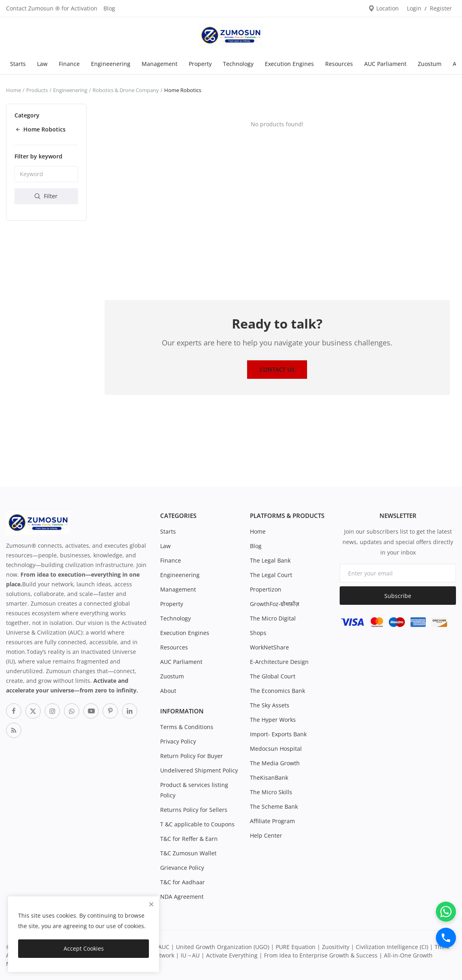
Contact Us (277, 369)
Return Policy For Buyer (192, 756)
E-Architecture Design (279, 662)
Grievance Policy (182, 868)
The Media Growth (275, 763)
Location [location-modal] (384, 8)
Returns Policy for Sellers (194, 810)
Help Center (266, 835)
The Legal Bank (270, 560)
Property (200, 64)
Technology (238, 64)
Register (441, 8)
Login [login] (414, 8)
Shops (258, 633)
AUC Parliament (385, 64)
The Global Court (273, 676)
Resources (339, 64)
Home (13, 90)
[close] (151, 904)
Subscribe (398, 596)
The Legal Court (271, 575)
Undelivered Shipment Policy (199, 770)
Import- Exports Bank (278, 734)
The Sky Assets (270, 705)
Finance (69, 64)
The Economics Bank (277, 691)
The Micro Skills (271, 792)
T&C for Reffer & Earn (189, 839)
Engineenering (111, 64)
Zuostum (430, 64)
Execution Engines (289, 64)
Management (160, 64)
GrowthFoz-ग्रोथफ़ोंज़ (274, 604)
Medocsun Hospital (276, 749)
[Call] (446, 938)
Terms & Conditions (187, 727)
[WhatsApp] (446, 912)
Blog (109, 8)
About (168, 691)
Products (37, 90)
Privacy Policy (178, 741)
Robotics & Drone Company (126, 90)
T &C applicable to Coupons (197, 824)
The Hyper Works (273, 720)
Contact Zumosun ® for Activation (52, 8)
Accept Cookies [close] (84, 948)
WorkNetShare (269, 647)
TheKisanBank (269, 778)
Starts (18, 64)
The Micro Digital (273, 618)
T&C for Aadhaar (183, 882)
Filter (46, 196)
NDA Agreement (182, 897)
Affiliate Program (272, 821)
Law (42, 64)
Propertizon (266, 589)
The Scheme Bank (274, 806)
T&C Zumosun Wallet (188, 853)
